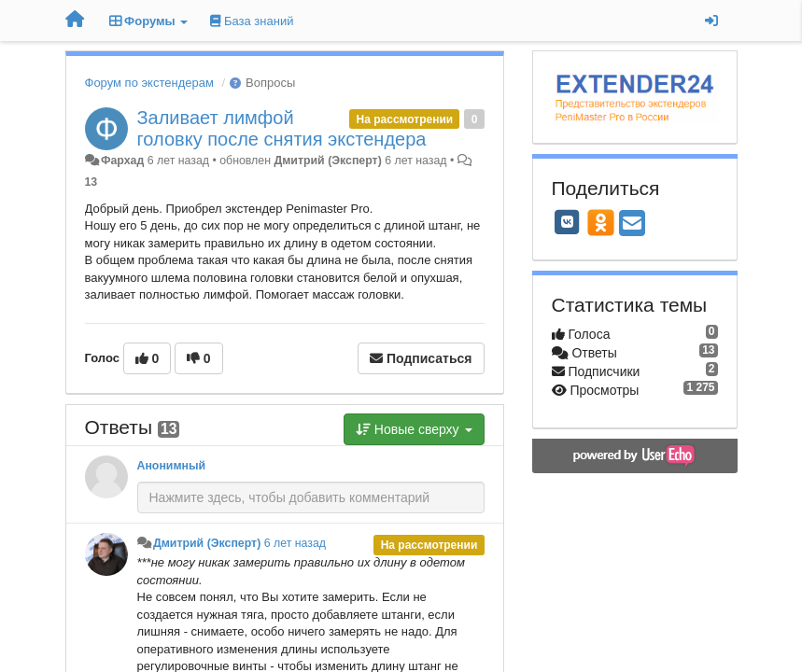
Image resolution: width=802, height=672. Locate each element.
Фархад (122, 161)
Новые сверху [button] (414, 429)
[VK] (568, 222)
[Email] (632, 224)
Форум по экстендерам (149, 83)
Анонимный (172, 466)
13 (91, 182)
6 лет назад (295, 543)
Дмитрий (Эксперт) (327, 161)
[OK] (601, 222)
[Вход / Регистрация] (711, 21)
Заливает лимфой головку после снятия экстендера (282, 128)
